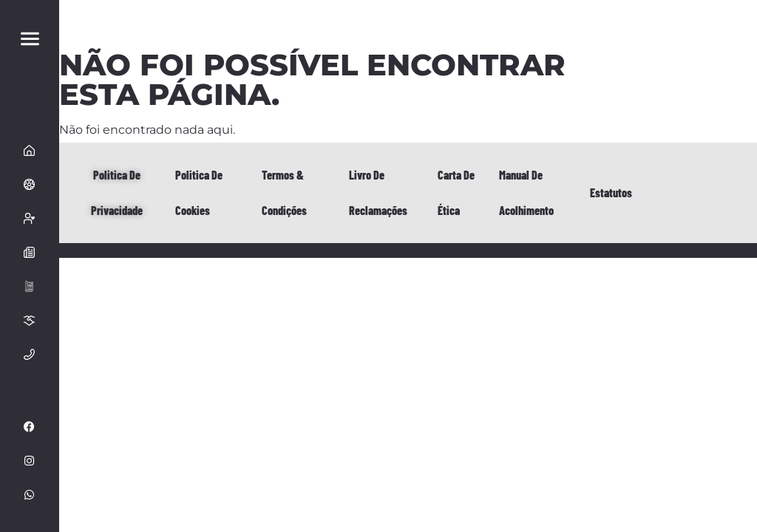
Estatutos (611, 192)
